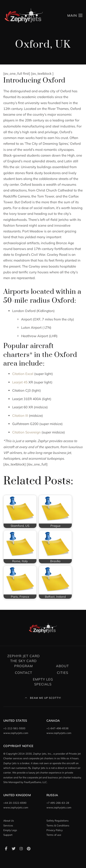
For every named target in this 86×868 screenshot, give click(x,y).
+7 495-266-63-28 (58, 803)
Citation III (20, 416)
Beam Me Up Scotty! (43, 698)
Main (75, 15)
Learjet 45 (20, 382)
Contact (24, 673)
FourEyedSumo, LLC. (36, 782)
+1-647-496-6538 (57, 728)
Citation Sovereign (26, 432)
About (62, 666)
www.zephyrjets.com (16, 733)
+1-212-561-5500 (14, 728)
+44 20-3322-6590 (15, 803)
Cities (63, 673)
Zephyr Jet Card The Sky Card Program (24, 661)
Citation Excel (23, 374)
